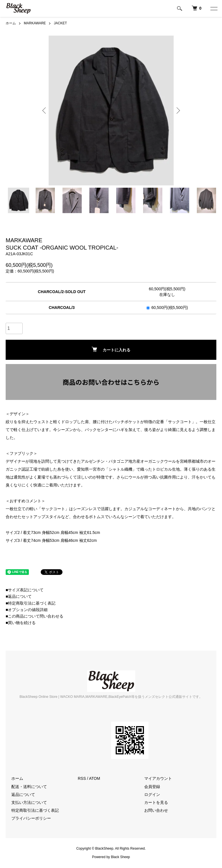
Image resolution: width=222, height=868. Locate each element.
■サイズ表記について (25, 590)
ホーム (11, 23)
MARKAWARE (35, 23)
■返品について (19, 596)
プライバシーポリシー (31, 818)
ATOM (95, 778)
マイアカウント (158, 778)
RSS (82, 778)
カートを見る (156, 802)
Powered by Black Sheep (111, 857)
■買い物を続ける (21, 623)
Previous (45, 111)
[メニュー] (214, 8)
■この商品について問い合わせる (35, 616)
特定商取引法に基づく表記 (35, 810)
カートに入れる (111, 349)
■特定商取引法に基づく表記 (31, 603)
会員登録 (152, 787)
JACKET (60, 23)
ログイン (152, 795)
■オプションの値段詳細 (27, 610)
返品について (23, 795)
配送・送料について (29, 787)
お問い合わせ (156, 810)
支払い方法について (29, 802)
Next (178, 111)
